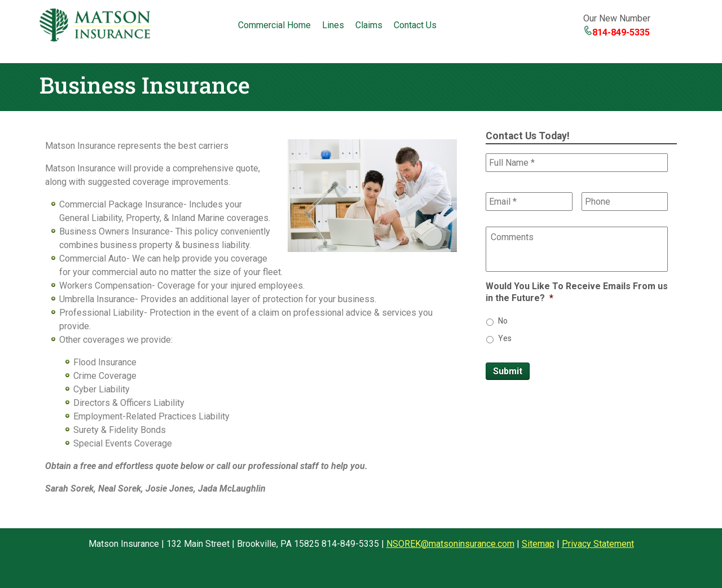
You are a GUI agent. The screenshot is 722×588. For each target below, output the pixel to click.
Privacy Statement (598, 544)
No (503, 321)
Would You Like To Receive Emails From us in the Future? (577, 292)
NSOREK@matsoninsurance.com (450, 544)
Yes (505, 338)
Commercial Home (274, 25)
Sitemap (538, 544)
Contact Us (415, 25)
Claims (369, 25)
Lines (333, 25)
